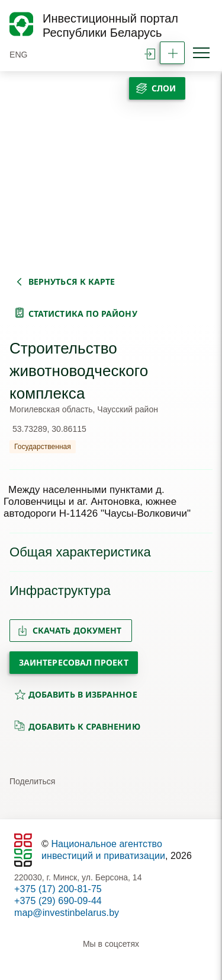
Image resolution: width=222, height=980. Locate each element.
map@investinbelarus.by (67, 913)
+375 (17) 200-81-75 (58, 889)
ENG (19, 55)
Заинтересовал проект (74, 662)
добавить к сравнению (77, 726)
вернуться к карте (72, 281)
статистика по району (83, 314)
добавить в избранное (76, 694)
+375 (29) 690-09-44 (58, 901)
